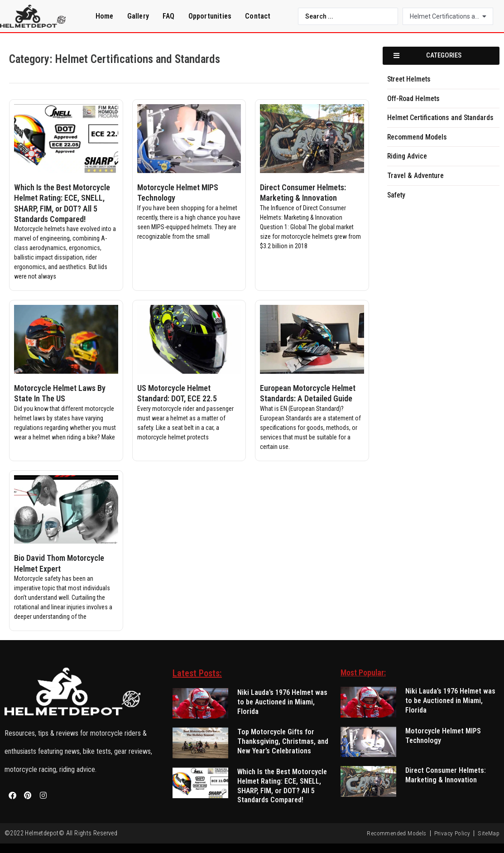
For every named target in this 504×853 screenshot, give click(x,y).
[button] (441, 56)
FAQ (169, 16)
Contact (258, 16)
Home (105, 16)
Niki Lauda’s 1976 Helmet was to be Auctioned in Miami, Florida (282, 702)
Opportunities (210, 16)
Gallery (138, 16)
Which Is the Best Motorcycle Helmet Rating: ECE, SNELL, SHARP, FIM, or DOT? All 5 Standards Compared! (282, 786)
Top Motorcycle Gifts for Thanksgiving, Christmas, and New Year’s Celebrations (283, 741)
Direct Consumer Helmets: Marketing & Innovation (446, 775)
